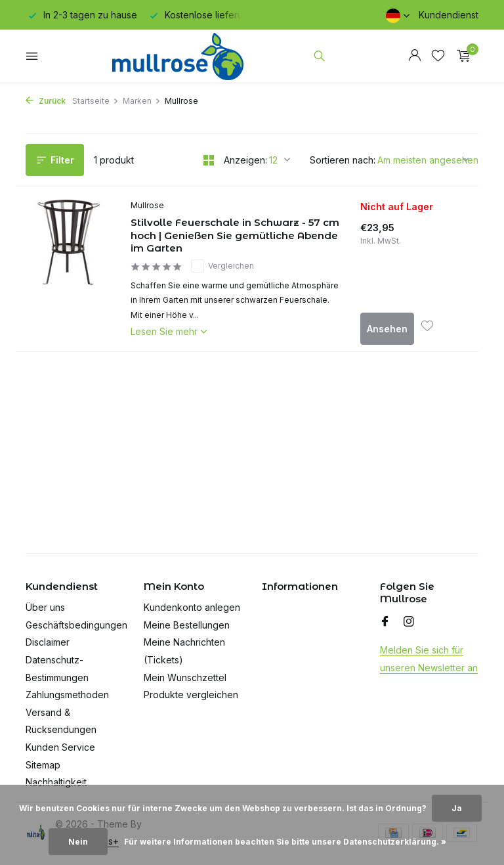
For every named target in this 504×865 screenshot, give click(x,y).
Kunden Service (60, 747)
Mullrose (147, 205)
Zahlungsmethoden (67, 695)
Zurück (46, 101)
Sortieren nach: (343, 160)
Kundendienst (449, 15)
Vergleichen (222, 266)
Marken (142, 101)
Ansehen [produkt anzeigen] (387, 329)
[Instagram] (409, 622)
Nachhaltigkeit (56, 782)
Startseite (95, 101)
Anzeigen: (245, 160)
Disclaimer (48, 642)
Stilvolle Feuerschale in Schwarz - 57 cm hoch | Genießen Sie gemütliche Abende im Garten (235, 235)
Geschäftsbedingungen (76, 625)
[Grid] (209, 160)
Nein (78, 842)
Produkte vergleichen (191, 695)
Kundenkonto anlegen (192, 607)
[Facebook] (385, 622)
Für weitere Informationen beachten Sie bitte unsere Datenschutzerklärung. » (285, 842)
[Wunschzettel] (438, 56)
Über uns (45, 607)
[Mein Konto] (414, 56)
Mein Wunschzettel (185, 677)
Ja (457, 808)
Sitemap (43, 765)
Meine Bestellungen (187, 625)
